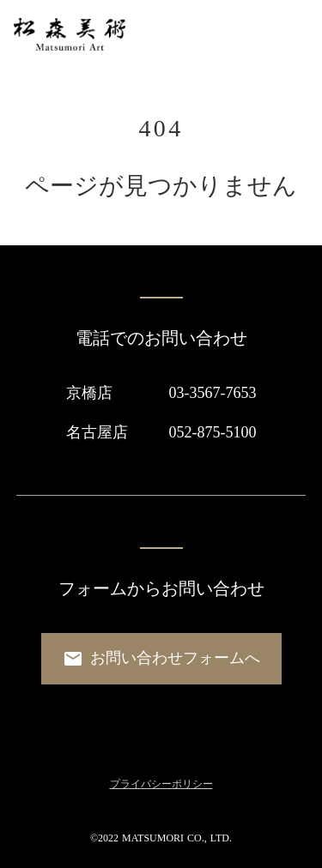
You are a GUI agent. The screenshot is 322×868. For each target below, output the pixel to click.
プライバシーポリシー (161, 784)
